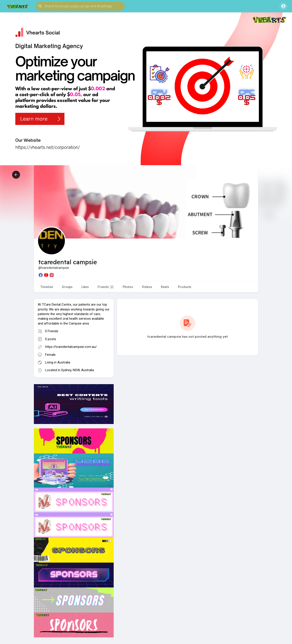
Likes (85, 287)
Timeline (47, 287)
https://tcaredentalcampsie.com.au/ (71, 347)
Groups (67, 287)
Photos (128, 287)
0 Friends (52, 331)
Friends (106, 287)
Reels (165, 287)
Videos (147, 287)
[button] (80, 6)
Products (185, 287)
